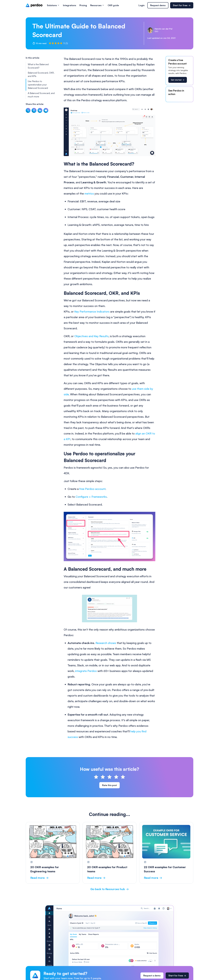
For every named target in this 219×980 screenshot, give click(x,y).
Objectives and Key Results (91, 336)
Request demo (158, 5)
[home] (34, 5)
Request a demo (152, 976)
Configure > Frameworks (91, 497)
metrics (89, 193)
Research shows (106, 643)
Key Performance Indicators (92, 311)
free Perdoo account (92, 489)
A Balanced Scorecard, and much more (41, 95)
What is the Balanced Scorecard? (38, 66)
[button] (53, 5)
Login (142, 5)
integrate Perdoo (86, 671)
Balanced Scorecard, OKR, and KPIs (41, 74)
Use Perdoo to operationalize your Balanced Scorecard (38, 85)
